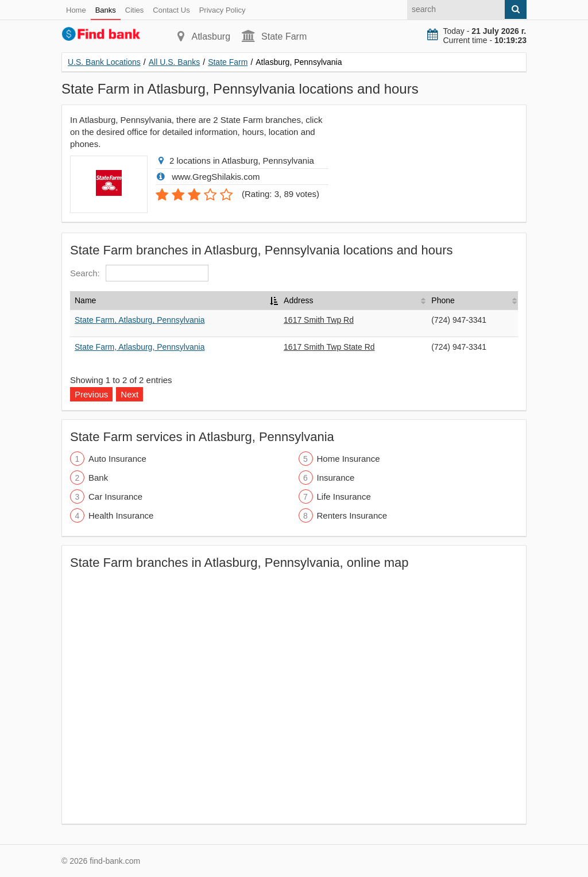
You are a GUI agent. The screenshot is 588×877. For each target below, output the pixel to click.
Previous (91, 394)
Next (129, 394)
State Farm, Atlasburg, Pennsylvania (140, 320)
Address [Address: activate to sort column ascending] (298, 300)
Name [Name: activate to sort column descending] (85, 300)
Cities (135, 10)
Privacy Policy (223, 10)
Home (76, 10)
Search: (139, 273)
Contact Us (171, 10)
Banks (106, 10)
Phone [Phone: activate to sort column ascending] (443, 300)
